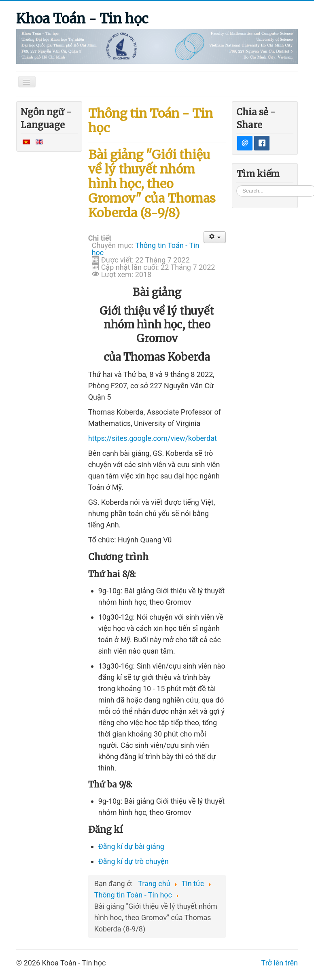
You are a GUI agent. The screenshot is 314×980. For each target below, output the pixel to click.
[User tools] (215, 237)
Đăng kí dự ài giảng (131, 846)
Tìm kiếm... (237, 185)
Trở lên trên (280, 963)
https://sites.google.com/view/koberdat (153, 438)
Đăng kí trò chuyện (134, 861)
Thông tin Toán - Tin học (146, 249)
